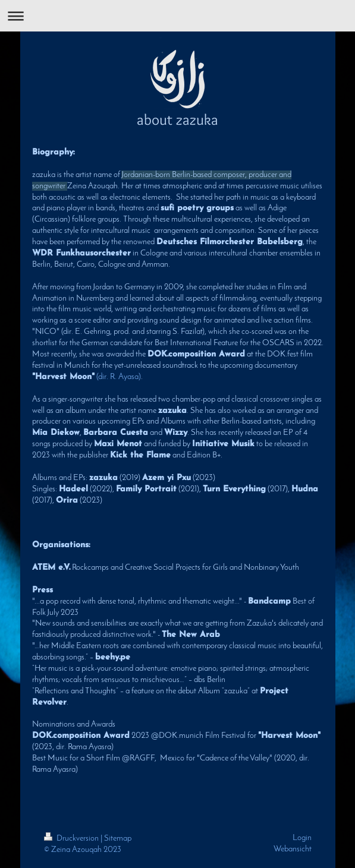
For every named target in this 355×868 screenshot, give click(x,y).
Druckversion (72, 839)
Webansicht (293, 849)
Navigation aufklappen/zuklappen (177, 16)
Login (302, 838)
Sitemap (118, 839)
